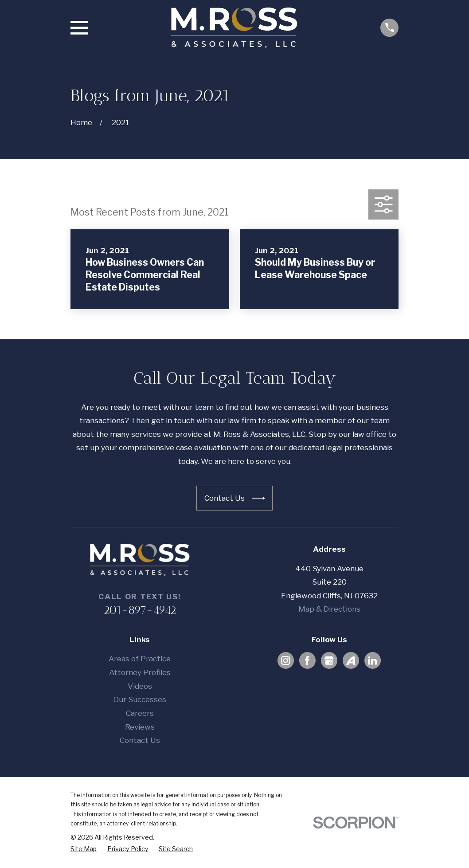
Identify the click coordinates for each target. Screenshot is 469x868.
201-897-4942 (140, 610)
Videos (140, 686)
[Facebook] (307, 660)
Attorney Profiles (140, 672)
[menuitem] (84, 849)
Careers (140, 713)
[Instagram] (285, 660)
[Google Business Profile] (329, 660)
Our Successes (140, 699)
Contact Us (140, 740)
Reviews (140, 727)
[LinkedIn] (372, 660)
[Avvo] (351, 660)
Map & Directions (329, 609)
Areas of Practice (140, 659)
